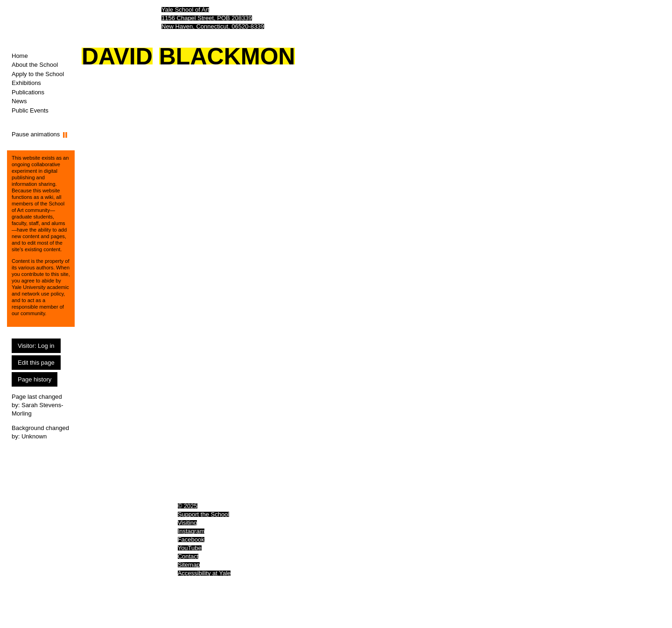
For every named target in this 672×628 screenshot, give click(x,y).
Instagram (191, 531)
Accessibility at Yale (204, 573)
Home (20, 56)
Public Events (30, 110)
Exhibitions (26, 83)
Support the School (204, 514)
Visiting (188, 523)
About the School (35, 65)
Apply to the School (38, 74)
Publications (28, 92)
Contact (188, 556)
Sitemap (189, 565)
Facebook (191, 540)
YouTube (190, 548)
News (19, 101)
